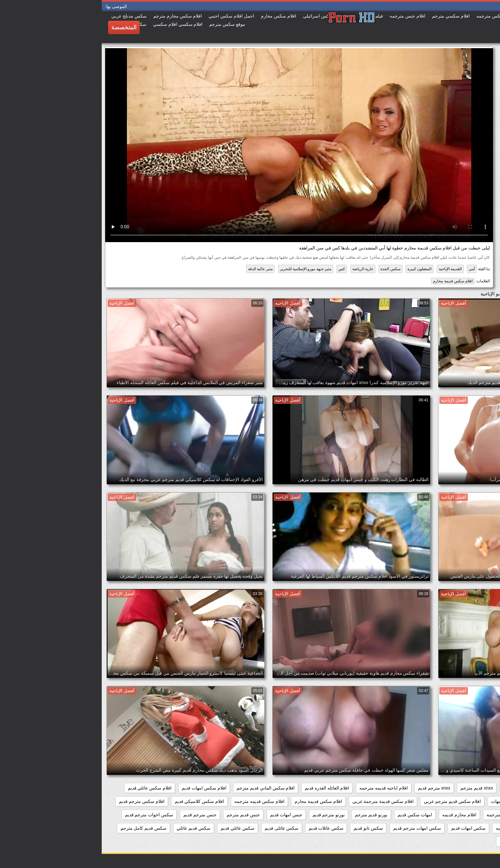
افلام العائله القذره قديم (225, 788)
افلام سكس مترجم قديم (40, 801)
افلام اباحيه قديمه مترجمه (282, 788)
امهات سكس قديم (313, 815)
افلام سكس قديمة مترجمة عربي (281, 801)
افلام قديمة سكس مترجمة (410, 815)
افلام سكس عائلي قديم (48, 788)
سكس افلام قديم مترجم (467, 828)
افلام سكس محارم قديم (467, 815)
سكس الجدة (289, 269)
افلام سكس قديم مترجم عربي (351, 801)
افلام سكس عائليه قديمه (467, 801)
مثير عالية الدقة (159, 269)
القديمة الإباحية (349, 269)
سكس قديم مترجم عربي (421, 842)
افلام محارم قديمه (358, 815)
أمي (370, 269)
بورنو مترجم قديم (227, 815)
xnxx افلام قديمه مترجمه (467, 788)
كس (240, 269)
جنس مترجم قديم (98, 815)
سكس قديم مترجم (472, 842)
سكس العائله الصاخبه (414, 828)
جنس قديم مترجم (142, 815)
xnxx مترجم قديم (333, 788)
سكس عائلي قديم (136, 828)
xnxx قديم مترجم (375, 788)
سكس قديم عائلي (92, 828)
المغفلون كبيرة (318, 269)
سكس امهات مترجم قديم (315, 828)
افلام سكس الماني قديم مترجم (164, 788)
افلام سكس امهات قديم (102, 788)
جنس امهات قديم (184, 815)
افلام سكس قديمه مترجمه (158, 801)
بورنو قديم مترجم (269, 815)
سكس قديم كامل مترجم (42, 828)
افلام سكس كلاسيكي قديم (98, 801)
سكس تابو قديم (267, 828)
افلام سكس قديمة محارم (351, 281)
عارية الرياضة (261, 269)
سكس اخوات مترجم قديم (48, 815)
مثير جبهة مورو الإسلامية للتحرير (204, 269)
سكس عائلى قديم (180, 828)
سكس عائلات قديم (224, 828)
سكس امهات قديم (367, 828)
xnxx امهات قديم (417, 788)
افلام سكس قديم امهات (412, 801)
